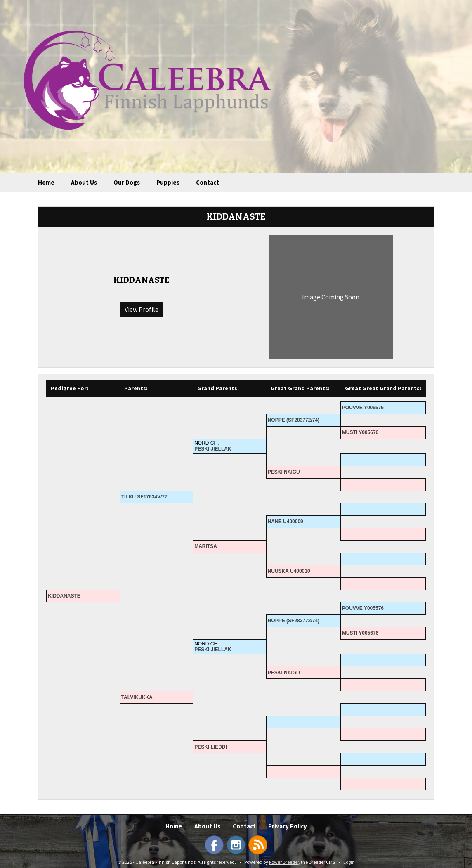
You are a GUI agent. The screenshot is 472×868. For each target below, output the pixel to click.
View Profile (142, 309)
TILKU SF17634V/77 (144, 497)
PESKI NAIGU (284, 472)
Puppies (168, 182)
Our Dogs (127, 182)
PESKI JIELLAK (213, 449)
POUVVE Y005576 (363, 408)
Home (46, 182)
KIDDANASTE (64, 596)
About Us (84, 182)
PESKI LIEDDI (211, 747)
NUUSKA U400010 (289, 571)
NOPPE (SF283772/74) (294, 420)
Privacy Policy (288, 826)
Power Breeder (284, 862)
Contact (208, 182)
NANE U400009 (286, 522)
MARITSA (206, 546)
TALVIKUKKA (137, 697)
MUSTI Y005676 (360, 432)
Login (349, 862)
